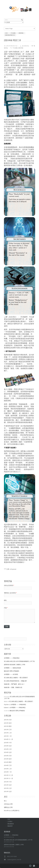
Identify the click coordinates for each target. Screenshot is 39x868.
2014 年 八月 (8, 749)
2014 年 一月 (8, 772)
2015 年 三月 (8, 730)
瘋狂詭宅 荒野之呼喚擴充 (12, 671)
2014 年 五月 (8, 759)
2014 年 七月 (8, 752)
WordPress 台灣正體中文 (12, 811)
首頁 (9, 819)
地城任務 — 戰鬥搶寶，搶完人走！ (14, 684)
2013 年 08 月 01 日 (12, 46)
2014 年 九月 (8, 746)
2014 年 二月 (8, 769)
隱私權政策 (11, 824)
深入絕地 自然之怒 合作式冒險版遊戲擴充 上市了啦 (19, 661)
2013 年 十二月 (8, 775)
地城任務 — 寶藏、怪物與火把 (13, 687)
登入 (5, 801)
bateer (6, 707)
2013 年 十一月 (8, 778)
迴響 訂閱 (8, 807)
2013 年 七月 (8, 791)
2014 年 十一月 (8, 739)
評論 (6, 608)
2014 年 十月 (8, 743)
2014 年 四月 (8, 762)
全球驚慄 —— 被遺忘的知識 (12, 668)
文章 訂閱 (8, 804)
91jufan (6, 704)
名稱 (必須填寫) (9, 585)
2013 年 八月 (8, 788)
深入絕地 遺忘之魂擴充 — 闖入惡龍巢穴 (16, 678)
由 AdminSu (26, 46)
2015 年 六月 (8, 720)
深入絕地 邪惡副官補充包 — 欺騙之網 (15, 681)
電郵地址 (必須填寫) (10, 593)
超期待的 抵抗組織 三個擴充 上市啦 (15, 664)
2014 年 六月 (8, 756)
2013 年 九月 (8, 785)
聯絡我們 (10, 826)
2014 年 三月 (8, 765)
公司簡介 (10, 821)
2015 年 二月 (8, 733)
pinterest (34, 866)
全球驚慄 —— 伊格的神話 (12, 658)
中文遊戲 (15, 48)
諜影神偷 (21, 48)
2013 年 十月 (8, 782)
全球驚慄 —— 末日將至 (11, 674)
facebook (30, 866)
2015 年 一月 (8, 736)
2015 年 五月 (8, 723)
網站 (5, 600)
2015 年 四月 (8, 726)
